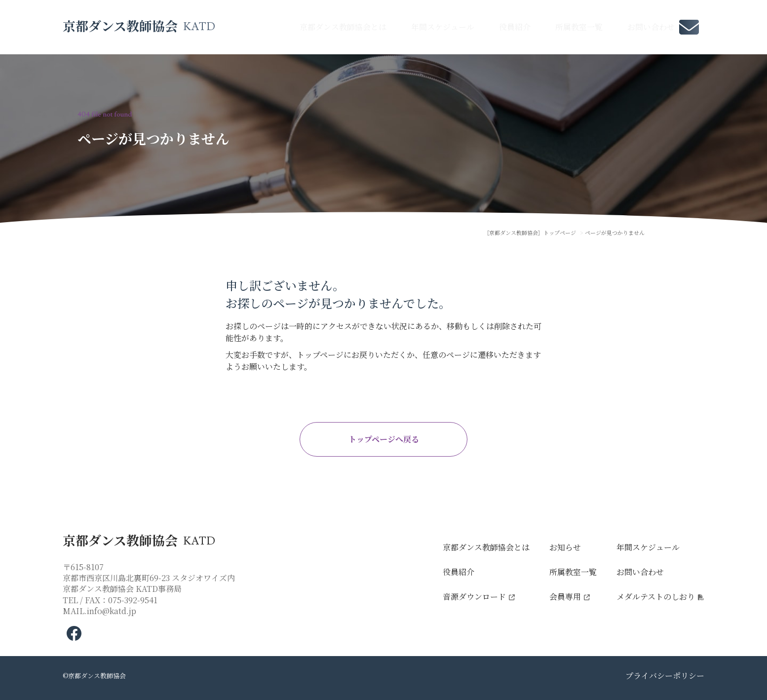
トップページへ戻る (384, 439)
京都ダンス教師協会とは (343, 27)
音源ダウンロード (474, 597)
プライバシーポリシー (665, 676)
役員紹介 (515, 27)
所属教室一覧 (579, 27)
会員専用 (565, 597)
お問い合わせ (651, 27)
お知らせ (565, 547)
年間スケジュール (443, 27)
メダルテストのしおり (656, 597)
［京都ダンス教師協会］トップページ (530, 233)
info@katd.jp (112, 611)
